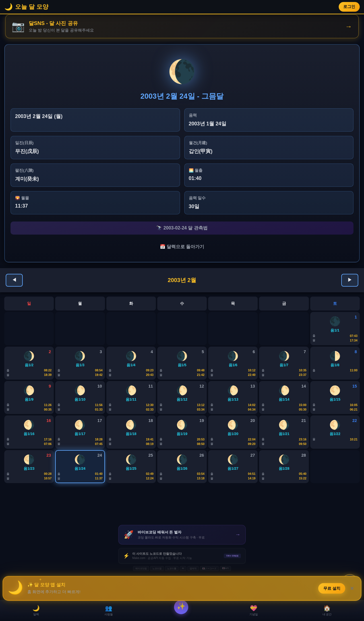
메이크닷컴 (141, 591)
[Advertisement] (182, 529)
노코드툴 (172, 591)
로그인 (349, 7)
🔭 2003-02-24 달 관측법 (182, 229)
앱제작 (193, 591)
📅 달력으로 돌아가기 (182, 249)
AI (183, 591)
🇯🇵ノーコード (209, 591)
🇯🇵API (225, 591)
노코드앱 (157, 591)
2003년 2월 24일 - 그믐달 (182, 97)
